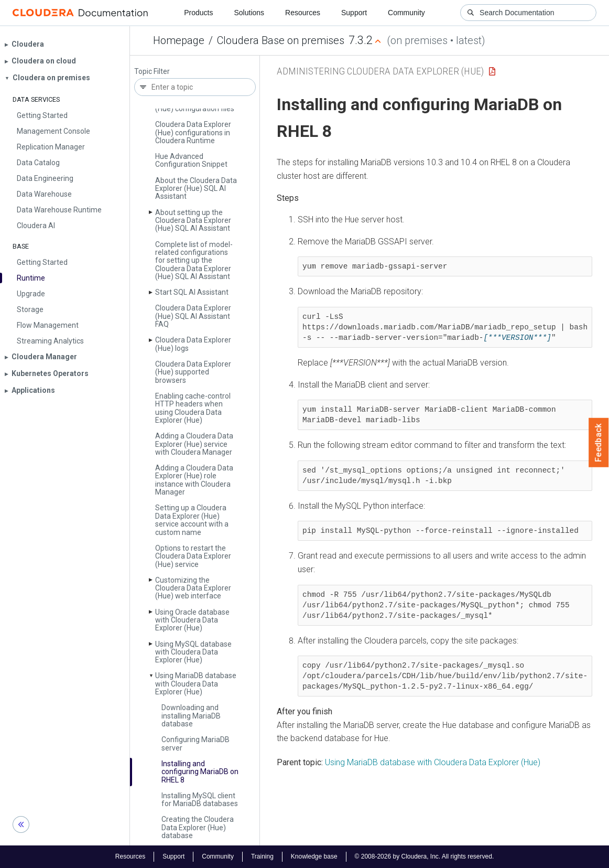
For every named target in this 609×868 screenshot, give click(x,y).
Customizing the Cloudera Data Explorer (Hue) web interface (193, 588)
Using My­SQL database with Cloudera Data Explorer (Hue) (193, 652)
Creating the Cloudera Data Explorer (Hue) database (198, 827)
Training (262, 856)
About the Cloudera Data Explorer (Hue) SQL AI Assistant (196, 189)
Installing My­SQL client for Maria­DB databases (200, 800)
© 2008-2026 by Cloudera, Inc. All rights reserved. (425, 856)
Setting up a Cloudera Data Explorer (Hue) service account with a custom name (192, 520)
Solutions (249, 13)
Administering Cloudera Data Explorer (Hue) (380, 71)
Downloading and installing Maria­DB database (191, 716)
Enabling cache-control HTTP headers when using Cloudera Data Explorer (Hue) (193, 408)
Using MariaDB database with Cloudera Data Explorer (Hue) (433, 762)
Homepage (179, 40)
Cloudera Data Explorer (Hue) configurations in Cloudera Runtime (193, 132)
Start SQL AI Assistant (192, 292)
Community (406, 13)
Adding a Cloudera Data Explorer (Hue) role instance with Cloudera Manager (194, 480)
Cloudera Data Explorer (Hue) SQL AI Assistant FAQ (193, 316)
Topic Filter (152, 72)
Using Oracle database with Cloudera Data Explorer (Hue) (192, 620)
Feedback (599, 443)
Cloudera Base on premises (281, 40)
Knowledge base (314, 856)
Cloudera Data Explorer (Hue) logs (193, 344)
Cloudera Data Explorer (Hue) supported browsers (193, 372)
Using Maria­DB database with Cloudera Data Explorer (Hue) (196, 684)
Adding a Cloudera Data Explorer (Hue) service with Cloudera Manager (194, 444)
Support (354, 13)
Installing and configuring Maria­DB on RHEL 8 (200, 772)
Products (198, 13)
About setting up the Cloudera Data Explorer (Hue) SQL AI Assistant (193, 221)
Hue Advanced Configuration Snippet (191, 160)
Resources (303, 13)
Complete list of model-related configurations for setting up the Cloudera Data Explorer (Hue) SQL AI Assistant (194, 261)
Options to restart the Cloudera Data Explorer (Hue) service (193, 556)
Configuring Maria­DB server (195, 743)
